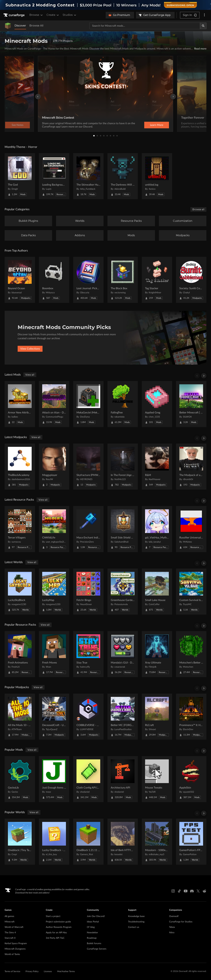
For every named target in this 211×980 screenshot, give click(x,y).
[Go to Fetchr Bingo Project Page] (88, 592)
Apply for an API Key (56, 933)
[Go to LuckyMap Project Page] (54, 592)
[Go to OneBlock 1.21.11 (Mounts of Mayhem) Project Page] (88, 842)
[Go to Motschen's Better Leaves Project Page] (191, 654)
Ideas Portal (93, 922)
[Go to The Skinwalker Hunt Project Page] (88, 176)
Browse (36, 15)
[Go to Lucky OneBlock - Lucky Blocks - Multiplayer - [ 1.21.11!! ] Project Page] (54, 842)
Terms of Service (12, 972)
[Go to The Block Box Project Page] (123, 280)
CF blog (91, 927)
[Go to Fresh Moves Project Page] (54, 654)
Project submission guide (58, 922)
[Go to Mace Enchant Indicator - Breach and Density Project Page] (88, 529)
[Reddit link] (204, 891)
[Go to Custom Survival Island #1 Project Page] (191, 592)
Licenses (48, 972)
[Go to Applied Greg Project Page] (157, 404)
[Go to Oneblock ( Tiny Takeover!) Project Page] (20, 842)
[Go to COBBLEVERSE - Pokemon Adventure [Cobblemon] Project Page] (88, 717)
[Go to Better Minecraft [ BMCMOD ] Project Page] (191, 404)
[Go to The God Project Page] (20, 176)
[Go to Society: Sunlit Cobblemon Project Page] (191, 280)
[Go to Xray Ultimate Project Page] (157, 654)
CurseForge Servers (97, 949)
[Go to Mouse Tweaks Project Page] (157, 779)
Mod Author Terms (66, 972)
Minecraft (10, 922)
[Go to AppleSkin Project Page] (191, 779)
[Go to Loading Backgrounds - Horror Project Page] (54, 176)
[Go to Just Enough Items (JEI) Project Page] (54, 779)
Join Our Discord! (96, 916)
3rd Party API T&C (55, 938)
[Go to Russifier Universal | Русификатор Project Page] (191, 529)
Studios (70, 15)
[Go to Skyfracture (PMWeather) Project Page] (88, 467)
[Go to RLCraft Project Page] (157, 717)
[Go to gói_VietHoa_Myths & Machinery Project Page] (157, 529)
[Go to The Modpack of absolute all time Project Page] (191, 467)
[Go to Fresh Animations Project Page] (20, 654)
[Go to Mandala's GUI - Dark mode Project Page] (123, 654)
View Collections (30, 349)
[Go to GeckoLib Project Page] (20, 779)
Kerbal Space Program (16, 943)
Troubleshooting (136, 922)
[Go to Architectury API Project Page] (123, 779)
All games (9, 916)
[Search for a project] (145, 26)
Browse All (36, 26)
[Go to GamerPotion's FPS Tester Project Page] (191, 842)
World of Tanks (12, 954)
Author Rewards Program (59, 927)
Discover (20, 26)
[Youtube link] (186, 891)
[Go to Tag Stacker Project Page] (157, 280)
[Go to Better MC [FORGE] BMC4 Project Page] (123, 717)
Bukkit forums (94, 943)
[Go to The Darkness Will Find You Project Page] (123, 176)
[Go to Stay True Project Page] (88, 654)
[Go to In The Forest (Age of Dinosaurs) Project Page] (123, 467)
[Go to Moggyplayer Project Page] (54, 467)
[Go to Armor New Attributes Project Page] (20, 404)
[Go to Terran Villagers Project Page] (20, 529)
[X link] (198, 891)
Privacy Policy (32, 972)
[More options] (204, 15)
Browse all (198, 209)
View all (30, 375)
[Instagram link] (173, 891)
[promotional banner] (105, 5)
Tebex (172, 927)
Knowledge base (136, 916)
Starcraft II (10, 938)
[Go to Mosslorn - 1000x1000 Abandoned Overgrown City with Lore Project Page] (157, 842)
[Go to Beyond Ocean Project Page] (20, 280)
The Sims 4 (10, 933)
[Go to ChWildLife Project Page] (54, 529)
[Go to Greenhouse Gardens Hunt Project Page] (123, 592)
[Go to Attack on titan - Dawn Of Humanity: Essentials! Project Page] (54, 404)
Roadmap (92, 938)
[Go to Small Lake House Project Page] (157, 592)
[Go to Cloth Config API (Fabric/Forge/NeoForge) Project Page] (88, 779)
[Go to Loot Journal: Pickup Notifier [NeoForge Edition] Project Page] (88, 280)
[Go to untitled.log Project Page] (157, 176)
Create (53, 15)
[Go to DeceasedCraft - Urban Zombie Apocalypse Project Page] (54, 717)
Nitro (172, 933)
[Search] (203, 26)
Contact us (134, 927)
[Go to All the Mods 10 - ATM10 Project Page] (20, 717)
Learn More (157, 125)
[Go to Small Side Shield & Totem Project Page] (123, 529)
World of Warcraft (14, 927)
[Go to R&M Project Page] (157, 467)
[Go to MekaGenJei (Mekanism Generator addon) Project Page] (88, 404)
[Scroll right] (204, 376)
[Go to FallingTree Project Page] (123, 404)
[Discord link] (192, 891)
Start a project (53, 916)
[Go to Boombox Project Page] (54, 280)
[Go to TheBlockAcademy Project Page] (20, 467)
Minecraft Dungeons (15, 949)
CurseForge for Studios (181, 922)
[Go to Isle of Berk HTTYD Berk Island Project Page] (123, 842)
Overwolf (174, 916)
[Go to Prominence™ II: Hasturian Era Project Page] (191, 717)
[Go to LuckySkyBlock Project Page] (20, 592)
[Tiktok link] (179, 891)
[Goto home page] (14, 15)
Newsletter (92, 933)
